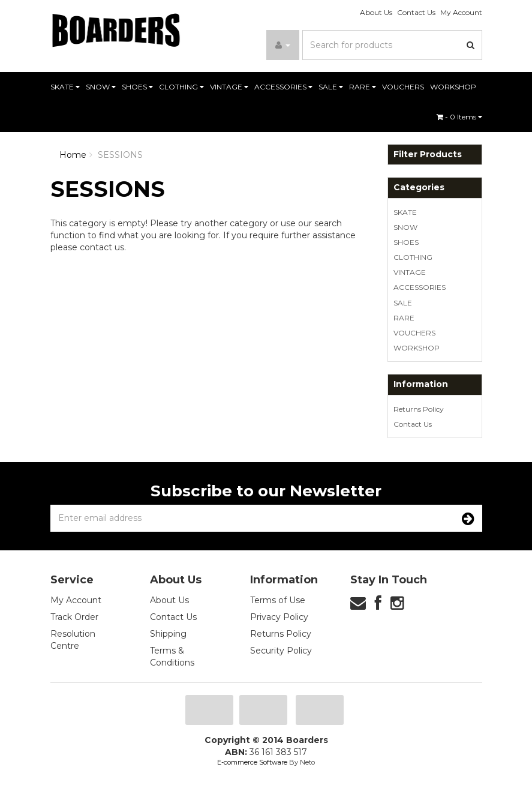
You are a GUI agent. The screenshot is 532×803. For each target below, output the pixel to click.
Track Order (74, 617)
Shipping (168, 634)
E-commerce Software (252, 762)
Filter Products (428, 155)
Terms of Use (278, 600)
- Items (459, 117)
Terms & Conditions (172, 657)
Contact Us (416, 12)
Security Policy (281, 651)
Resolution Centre (73, 640)
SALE (331, 87)
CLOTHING (181, 87)
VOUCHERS (403, 87)
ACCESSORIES (283, 87)
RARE (363, 87)
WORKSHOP (453, 87)
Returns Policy (419, 409)
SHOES (137, 87)
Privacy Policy (279, 617)
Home (73, 155)
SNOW (101, 87)
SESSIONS (120, 155)
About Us (376, 12)
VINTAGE (229, 87)
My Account (461, 12)
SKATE (65, 87)
